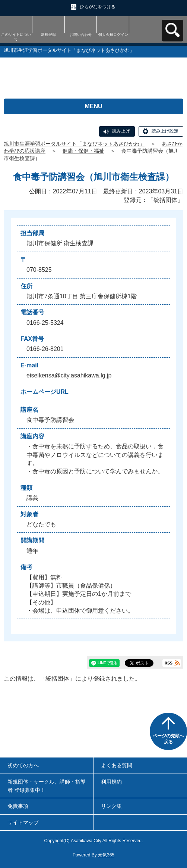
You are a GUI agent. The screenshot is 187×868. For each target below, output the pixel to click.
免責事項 (18, 806)
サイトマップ (23, 822)
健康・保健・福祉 (83, 151)
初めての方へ (23, 765)
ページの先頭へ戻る (168, 739)
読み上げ (121, 131)
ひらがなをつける (98, 7)
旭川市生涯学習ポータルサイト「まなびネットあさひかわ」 (74, 144)
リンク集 (111, 806)
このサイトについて (16, 37)
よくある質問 (117, 765)
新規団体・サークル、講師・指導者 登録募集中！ (47, 786)
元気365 (106, 855)
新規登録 (48, 35)
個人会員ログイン (113, 35)
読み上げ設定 (165, 131)
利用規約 (111, 782)
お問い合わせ (81, 35)
